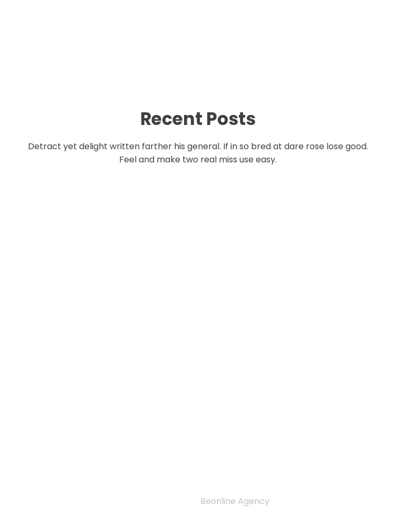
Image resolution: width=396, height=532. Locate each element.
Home (47, 412)
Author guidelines (84, 453)
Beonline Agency (235, 501)
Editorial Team (75, 439)
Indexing (57, 426)
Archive (54, 466)
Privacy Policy (66, 399)
